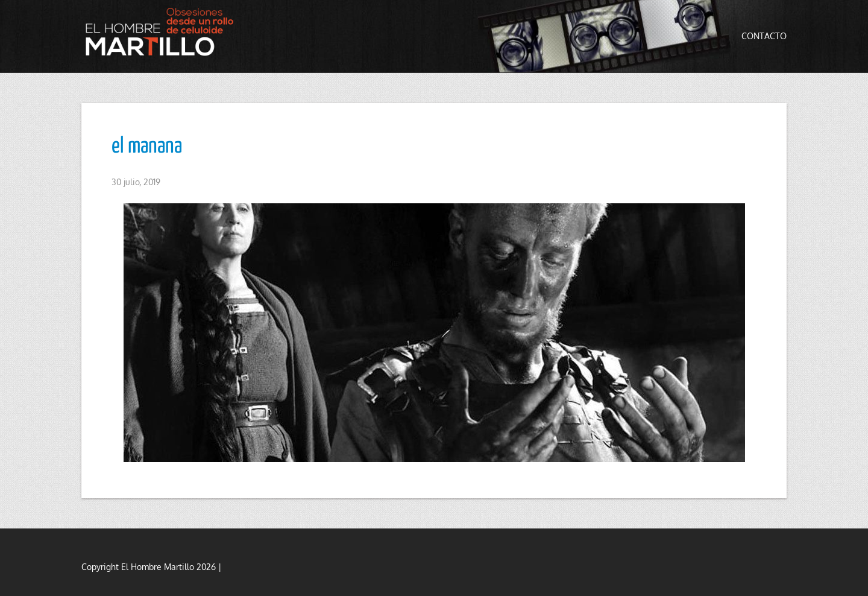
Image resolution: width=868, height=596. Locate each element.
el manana (147, 147)
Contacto (764, 36)
